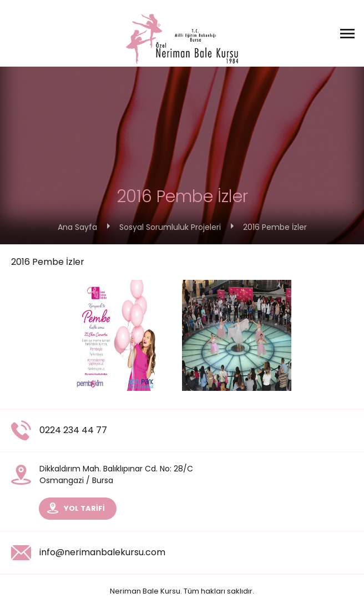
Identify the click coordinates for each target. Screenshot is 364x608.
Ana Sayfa (77, 227)
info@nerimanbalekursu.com (88, 552)
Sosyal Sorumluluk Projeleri (170, 227)
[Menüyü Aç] (347, 33)
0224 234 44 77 (59, 430)
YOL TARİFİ (76, 508)
